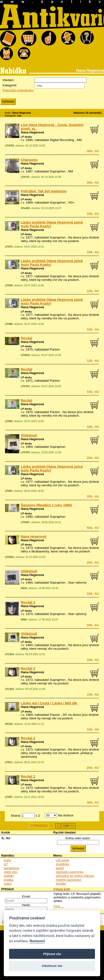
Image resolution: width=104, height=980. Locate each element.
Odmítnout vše (52, 966)
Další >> (68, 826)
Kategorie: (10, 85)
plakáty (9, 876)
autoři (60, 868)
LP (6, 864)
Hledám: (9, 80)
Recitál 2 (28, 602)
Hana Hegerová (32, 132)
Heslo (26, 905)
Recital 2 (28, 668)
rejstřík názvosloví (69, 880)
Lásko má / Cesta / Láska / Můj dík (49, 703)
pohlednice (11, 868)
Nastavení (37, 941)
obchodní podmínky (70, 872)
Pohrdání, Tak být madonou (44, 191)
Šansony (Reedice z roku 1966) (46, 505)
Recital (26, 338)
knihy (8, 860)
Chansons (29, 160)
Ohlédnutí (29, 435)
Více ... (59, 906)
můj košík (62, 860)
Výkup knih (62, 889)
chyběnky (62, 864)
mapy (8, 884)
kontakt (61, 884)
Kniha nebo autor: (78, 838)
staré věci (11, 872)
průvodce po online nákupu (75, 876)
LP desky (26, 137)
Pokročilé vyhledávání (18, 90)
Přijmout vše (52, 954)
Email (26, 896)
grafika (9, 880)
